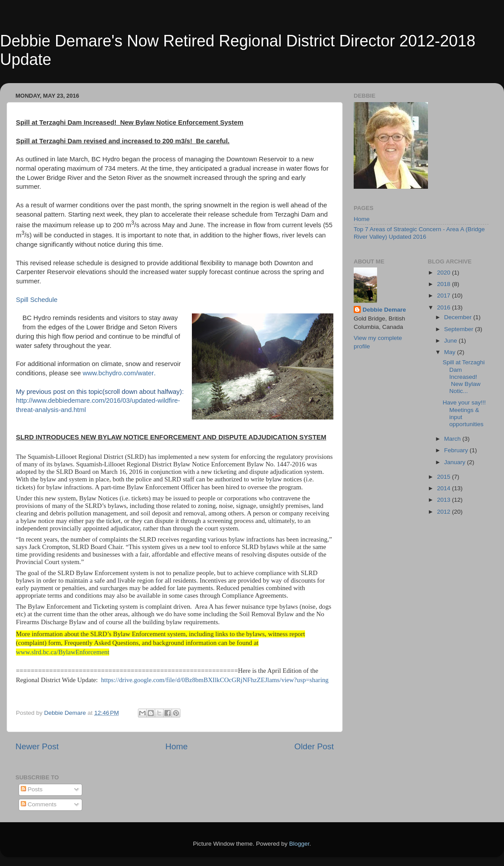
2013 (444, 500)
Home (176, 746)
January (456, 462)
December (459, 317)
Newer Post (37, 746)
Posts (32, 789)
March (453, 439)
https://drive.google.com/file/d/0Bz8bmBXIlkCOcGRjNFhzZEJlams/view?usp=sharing (215, 680)
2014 (444, 488)
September (460, 329)
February (457, 450)
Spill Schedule (37, 300)
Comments (39, 804)
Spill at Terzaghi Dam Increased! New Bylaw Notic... (464, 377)
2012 (444, 512)
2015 (444, 477)
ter (150, 373)
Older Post (314, 746)
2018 (444, 284)
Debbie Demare (384, 310)
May (451, 352)
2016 (444, 307)
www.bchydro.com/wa (115, 373)
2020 (444, 273)
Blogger (299, 844)
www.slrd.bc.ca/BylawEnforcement (63, 652)
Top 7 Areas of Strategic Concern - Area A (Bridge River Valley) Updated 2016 (419, 233)
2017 (444, 296)
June (452, 341)
